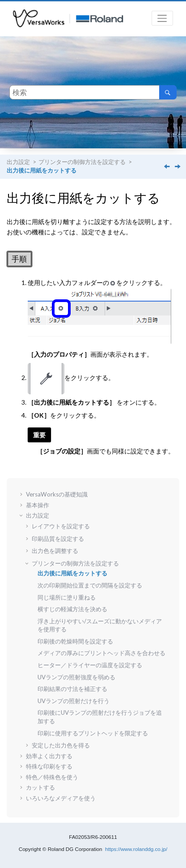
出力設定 (18, 162)
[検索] (168, 92)
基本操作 (38, 505)
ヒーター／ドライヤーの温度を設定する (90, 665)
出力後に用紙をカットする (42, 171)
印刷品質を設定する (58, 539)
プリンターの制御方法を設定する (82, 162)
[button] (22, 494)
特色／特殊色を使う (52, 777)
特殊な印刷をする (49, 766)
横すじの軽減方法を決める (72, 609)
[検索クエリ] (93, 92)
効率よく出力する (49, 756)
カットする (40, 787)
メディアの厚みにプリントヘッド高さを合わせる (101, 653)
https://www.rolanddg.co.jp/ (136, 849)
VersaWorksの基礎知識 (57, 494)
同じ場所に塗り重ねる (67, 597)
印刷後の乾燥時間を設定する (75, 641)
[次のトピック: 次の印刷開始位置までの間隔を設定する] (178, 167)
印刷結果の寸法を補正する (72, 689)
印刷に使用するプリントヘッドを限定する (93, 733)
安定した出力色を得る (61, 745)
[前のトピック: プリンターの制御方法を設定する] (168, 167)
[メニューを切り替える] (162, 18)
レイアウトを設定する (61, 526)
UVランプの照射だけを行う (74, 701)
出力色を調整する (55, 551)
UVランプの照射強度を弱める (76, 677)
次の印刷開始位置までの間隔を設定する (90, 585)
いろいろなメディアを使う (61, 798)
